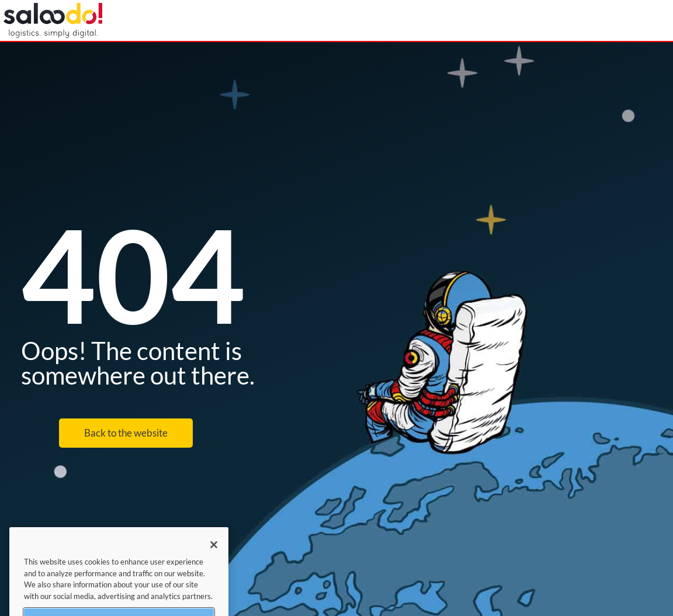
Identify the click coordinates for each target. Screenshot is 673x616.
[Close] (214, 551)
